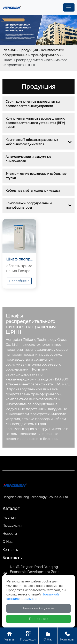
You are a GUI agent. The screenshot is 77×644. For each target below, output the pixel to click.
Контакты (67, 636)
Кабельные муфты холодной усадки (33, 191)
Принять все (39, 619)
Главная (9, 50)
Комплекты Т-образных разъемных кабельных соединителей (32, 142)
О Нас (48, 636)
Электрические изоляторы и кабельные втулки (36, 176)
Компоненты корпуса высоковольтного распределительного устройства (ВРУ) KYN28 (36, 123)
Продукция (28, 50)
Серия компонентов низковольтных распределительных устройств (33, 104)
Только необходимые (39, 608)
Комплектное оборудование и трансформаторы (29, 205)
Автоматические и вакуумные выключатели (29, 159)
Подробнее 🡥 (19, 281)
